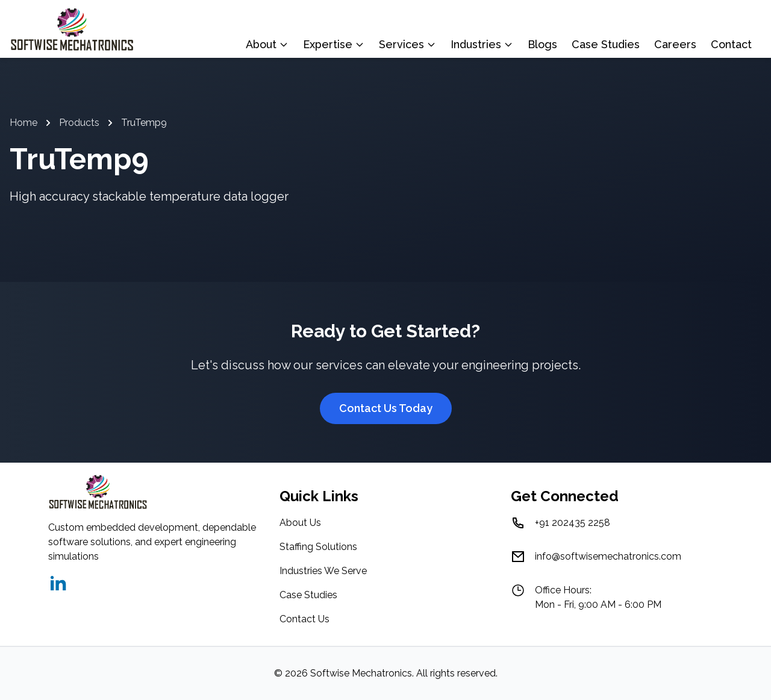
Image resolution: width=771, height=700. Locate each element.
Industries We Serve (323, 571)
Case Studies (606, 44)
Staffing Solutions (318, 547)
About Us (300, 523)
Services (407, 44)
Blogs (542, 44)
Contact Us (304, 619)
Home (23, 123)
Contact (731, 44)
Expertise (334, 44)
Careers (675, 44)
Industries (482, 44)
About (267, 44)
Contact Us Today (386, 408)
